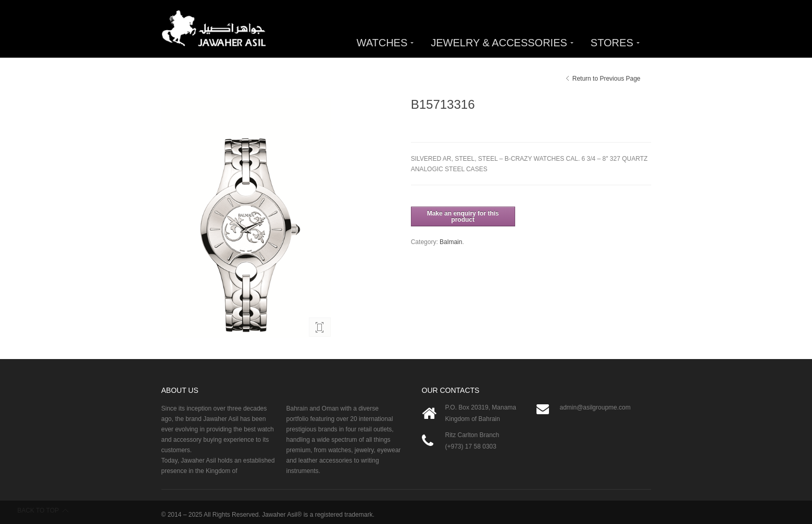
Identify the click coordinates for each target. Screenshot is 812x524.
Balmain (451, 242)
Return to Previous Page (607, 79)
